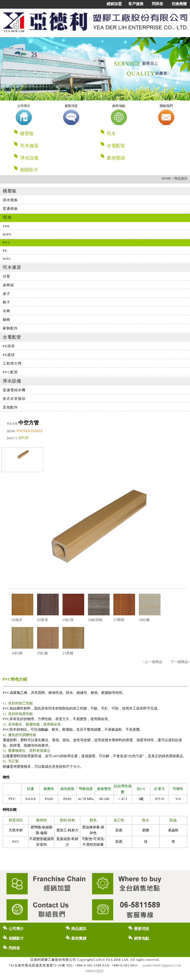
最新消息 (139, 928)
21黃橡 (68, 653)
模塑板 (54, 133)
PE (5, 251)
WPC (7, 259)
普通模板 (10, 209)
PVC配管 (10, 372)
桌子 (6, 294)
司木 (141, 133)
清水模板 (10, 200)
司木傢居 (54, 145)
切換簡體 (179, 4)
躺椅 (6, 320)
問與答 (158, 4)
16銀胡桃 (95, 620)
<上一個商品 (153, 662)
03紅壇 (68, 620)
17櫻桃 (119, 620)
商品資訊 (76, 928)
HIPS (7, 234)
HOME (166, 179)
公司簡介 (13, 928)
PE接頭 (9, 355)
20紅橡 (42, 653)
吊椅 (6, 311)
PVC (7, 242)
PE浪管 (9, 346)
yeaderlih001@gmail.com (162, 966)
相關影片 (26, 169)
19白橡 (17, 653)
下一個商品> (180, 662)
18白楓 (144, 620)
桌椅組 (8, 285)
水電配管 (141, 145)
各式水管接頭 (14, 399)
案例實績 (113, 157)
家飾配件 (10, 328)
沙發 (6, 276)
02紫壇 (42, 620)
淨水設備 (54, 157)
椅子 (6, 302)
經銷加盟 (114, 4)
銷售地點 (139, 938)
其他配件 (10, 407)
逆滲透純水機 (14, 390)
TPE (6, 226)
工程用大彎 (12, 363)
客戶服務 (136, 4)
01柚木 (17, 620)
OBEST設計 (95, 971)
